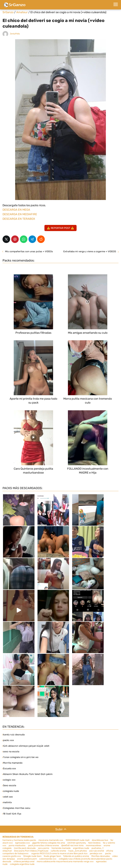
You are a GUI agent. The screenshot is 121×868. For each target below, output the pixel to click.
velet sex (8, 797)
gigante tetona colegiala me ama (49, 843)
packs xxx (8, 740)
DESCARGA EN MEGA (16, 210)
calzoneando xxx (48, 859)
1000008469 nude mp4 (78, 840)
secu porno (44, 848)
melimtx (7, 802)
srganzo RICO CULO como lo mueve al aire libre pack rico (59, 853)
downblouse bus (100, 840)
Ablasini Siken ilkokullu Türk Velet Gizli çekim (28, 774)
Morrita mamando (13, 763)
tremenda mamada (61, 848)
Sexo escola (10, 785)
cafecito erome (58, 851)
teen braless (94, 843)
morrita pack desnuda (25, 848)
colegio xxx (9, 780)
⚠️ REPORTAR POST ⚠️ (60, 228)
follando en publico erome (76, 856)
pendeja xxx (96, 853)
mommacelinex (94, 845)
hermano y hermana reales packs (19, 840)
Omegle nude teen (32, 856)
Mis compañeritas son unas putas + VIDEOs (29, 251)
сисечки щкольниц (77, 843)
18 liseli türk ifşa (12, 814)
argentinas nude (81, 848)
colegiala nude (11, 791)
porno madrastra (17, 845)
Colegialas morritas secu (17, 808)
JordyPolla (15, 34)
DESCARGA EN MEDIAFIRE (20, 214)
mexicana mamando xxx (51, 840)
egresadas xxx (23, 843)
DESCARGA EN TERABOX (19, 219)
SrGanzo (8, 12)
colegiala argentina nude (22, 864)
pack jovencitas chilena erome (44, 845)
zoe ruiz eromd (97, 851)
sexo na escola (11, 752)
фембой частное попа (72, 845)
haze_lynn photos (78, 851)
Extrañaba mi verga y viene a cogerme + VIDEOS (90, 251)
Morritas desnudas (101, 856)
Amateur (22, 12)
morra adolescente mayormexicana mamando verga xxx (65, 861)
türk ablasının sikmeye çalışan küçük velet (26, 746)
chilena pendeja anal (24, 861)
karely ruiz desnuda (14, 735)
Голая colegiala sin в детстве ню (21, 757)
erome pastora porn (27, 859)
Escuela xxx (9, 768)
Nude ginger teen (52, 856)
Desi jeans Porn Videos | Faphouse (31, 851)
